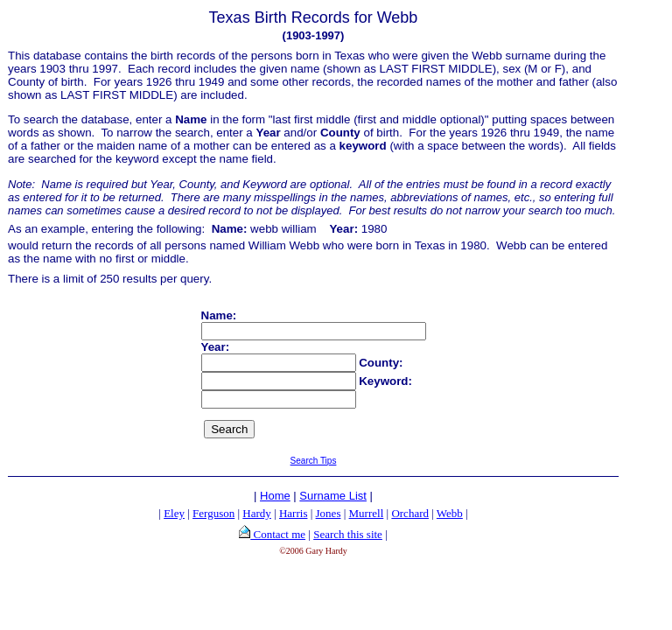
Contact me (278, 534)
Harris (294, 513)
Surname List (333, 496)
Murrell (367, 513)
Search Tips (314, 461)
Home (275, 496)
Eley (174, 513)
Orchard (410, 513)
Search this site (348, 534)
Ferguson (213, 513)
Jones (329, 513)
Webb (450, 513)
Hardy (257, 513)
